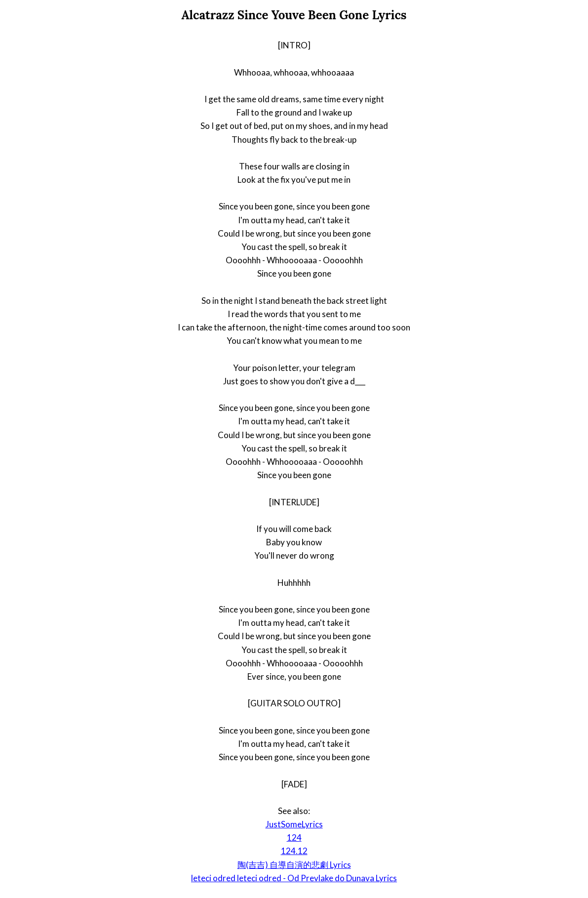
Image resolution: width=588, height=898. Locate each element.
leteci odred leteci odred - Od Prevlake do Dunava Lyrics (294, 878)
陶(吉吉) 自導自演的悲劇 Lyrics (294, 865)
